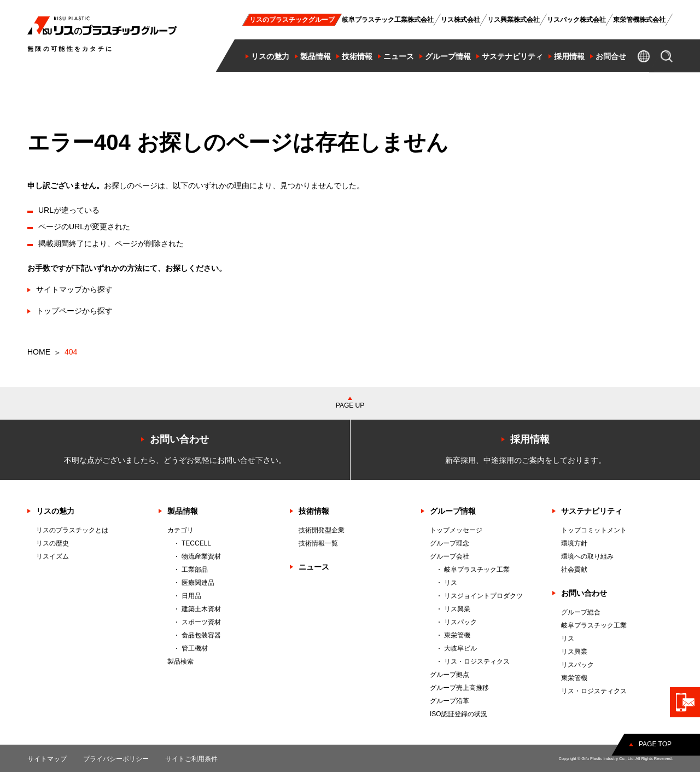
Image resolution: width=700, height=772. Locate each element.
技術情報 (314, 511)
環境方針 (574, 543)
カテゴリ (180, 530)
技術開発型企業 (322, 530)
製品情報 (183, 511)
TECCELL (196, 543)
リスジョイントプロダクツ (483, 596)
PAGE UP (350, 405)
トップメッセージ (456, 530)
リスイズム (52, 556)
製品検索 (180, 661)
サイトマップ (47, 759)
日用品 (191, 596)
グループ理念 (450, 543)
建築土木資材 (201, 609)
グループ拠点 (450, 675)
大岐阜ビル (460, 648)
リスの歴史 (52, 543)
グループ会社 (450, 556)
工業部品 (195, 570)
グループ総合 (581, 612)
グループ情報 (453, 511)
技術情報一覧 (318, 543)
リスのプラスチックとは (72, 530)
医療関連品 (198, 583)
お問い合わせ (584, 593)
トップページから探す (74, 311)
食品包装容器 (201, 635)
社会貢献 (574, 570)
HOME (39, 352)
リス (451, 583)
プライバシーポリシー (116, 759)
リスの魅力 (55, 511)
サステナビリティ (592, 511)
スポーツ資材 (201, 622)
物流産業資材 (201, 556)
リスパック (460, 622)
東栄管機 (457, 635)
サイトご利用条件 (191, 759)
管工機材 (195, 648)
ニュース (314, 567)
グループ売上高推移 (459, 688)
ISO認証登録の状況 (459, 714)
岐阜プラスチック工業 (477, 570)
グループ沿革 (450, 701)
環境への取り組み (587, 556)
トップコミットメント (594, 530)
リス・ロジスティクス (477, 661)
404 (71, 352)
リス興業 (457, 609)
